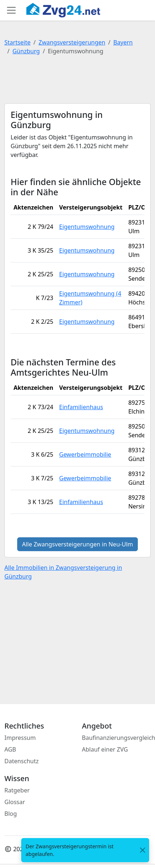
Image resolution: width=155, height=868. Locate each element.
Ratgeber (17, 790)
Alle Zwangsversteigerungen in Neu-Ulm (77, 544)
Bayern (123, 42)
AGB (10, 749)
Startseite (18, 42)
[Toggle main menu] (11, 10)
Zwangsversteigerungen (72, 42)
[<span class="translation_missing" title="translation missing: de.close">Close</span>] (143, 850)
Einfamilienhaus (81, 407)
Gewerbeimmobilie (85, 454)
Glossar (15, 802)
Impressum (20, 738)
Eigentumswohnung (87, 227)
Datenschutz (22, 761)
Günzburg (26, 51)
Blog (11, 814)
